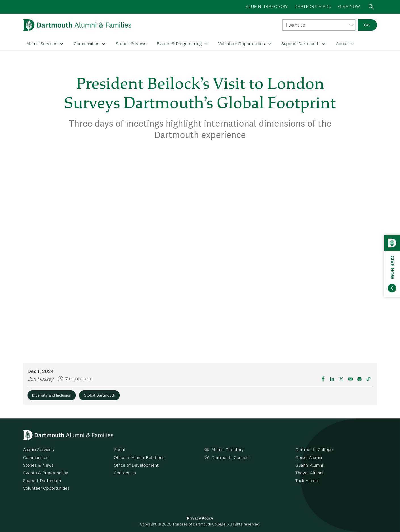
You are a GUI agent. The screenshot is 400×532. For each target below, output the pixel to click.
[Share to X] (341, 379)
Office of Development (136, 466)
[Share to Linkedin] (332, 379)
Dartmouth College (314, 450)
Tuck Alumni (307, 481)
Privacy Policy (200, 518)
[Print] (359, 379)
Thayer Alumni (309, 473)
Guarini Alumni (309, 466)
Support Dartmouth (301, 44)
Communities (87, 44)
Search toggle (371, 7)
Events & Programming (180, 44)
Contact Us (125, 473)
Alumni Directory (228, 450)
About (342, 44)
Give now (349, 7)
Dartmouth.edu (313, 7)
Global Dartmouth (99, 395)
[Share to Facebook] (323, 379)
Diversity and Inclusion (52, 395)
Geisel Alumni (309, 458)
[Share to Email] (350, 379)
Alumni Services (42, 44)
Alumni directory (267, 7)
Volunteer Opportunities (242, 44)
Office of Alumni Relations (139, 458)
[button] (369, 379)
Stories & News (131, 44)
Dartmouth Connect (231, 458)
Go (367, 25)
